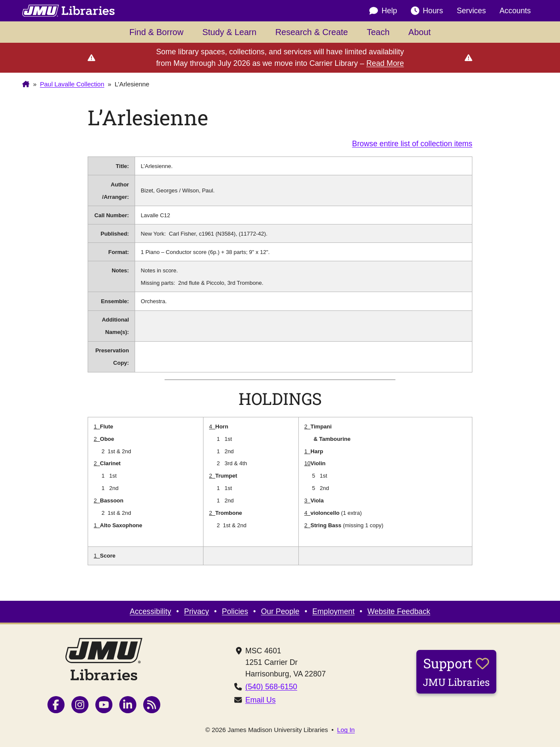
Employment (334, 611)
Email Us (261, 700)
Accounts (515, 11)
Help (383, 11)
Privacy (197, 611)
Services (471, 11)
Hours (427, 11)
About (419, 32)
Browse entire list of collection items (412, 144)
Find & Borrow (156, 32)
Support (456, 671)
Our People (280, 611)
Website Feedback (399, 611)
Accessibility (151, 611)
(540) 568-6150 (271, 687)
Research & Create (312, 32)
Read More (385, 63)
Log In (346, 730)
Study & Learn (229, 32)
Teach (378, 32)
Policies (235, 611)
